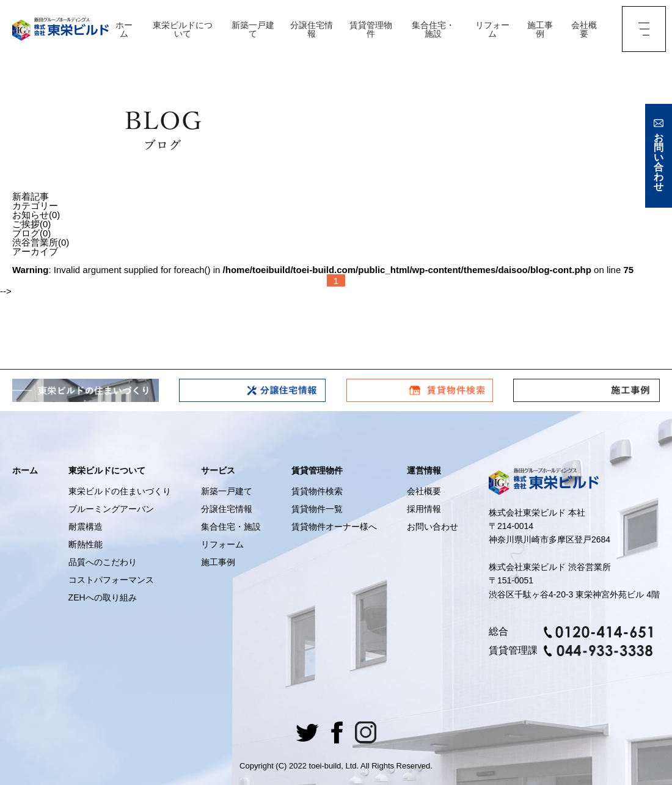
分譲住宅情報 (312, 29)
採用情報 (424, 509)
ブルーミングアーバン (111, 509)
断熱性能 (86, 544)
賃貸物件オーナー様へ (334, 527)
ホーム (124, 29)
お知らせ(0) (36, 215)
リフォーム (492, 29)
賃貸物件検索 (317, 491)
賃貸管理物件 (371, 29)
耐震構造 (86, 527)
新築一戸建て (253, 29)
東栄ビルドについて (183, 29)
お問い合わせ (433, 527)
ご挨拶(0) (31, 224)
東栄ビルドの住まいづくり (120, 491)
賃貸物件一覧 (317, 509)
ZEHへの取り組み (103, 597)
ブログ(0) (31, 233)
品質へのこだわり (103, 562)
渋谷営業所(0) (41, 242)
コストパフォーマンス (111, 580)
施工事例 (540, 29)
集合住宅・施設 (433, 29)
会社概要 (584, 29)
